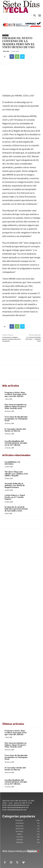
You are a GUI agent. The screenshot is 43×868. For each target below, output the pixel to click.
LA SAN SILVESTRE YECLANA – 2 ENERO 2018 (33, 339)
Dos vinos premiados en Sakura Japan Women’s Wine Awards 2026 (16, 407)
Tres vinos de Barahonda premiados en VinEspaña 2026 (16, 419)
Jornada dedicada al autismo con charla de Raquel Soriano (15, 486)
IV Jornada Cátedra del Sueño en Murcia (15, 430)
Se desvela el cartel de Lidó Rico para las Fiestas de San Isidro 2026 (16, 509)
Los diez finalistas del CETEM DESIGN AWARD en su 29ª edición (16, 443)
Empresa (5, 35)
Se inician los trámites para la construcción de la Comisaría (11, 339)
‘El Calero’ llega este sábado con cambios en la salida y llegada (16, 474)
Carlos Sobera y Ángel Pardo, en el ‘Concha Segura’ (15, 497)
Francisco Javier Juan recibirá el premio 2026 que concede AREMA (16, 394)
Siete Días (6, 51)
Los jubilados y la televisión (12, 463)
